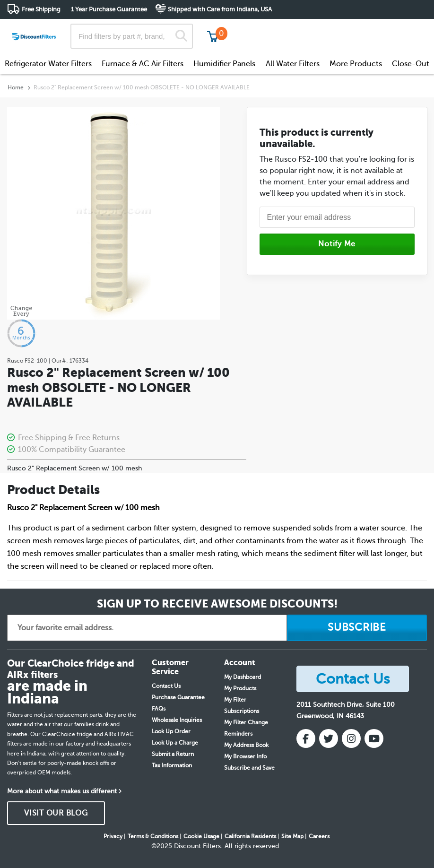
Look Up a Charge (175, 743)
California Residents (250, 836)
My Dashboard (243, 677)
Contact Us (166, 686)
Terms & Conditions (153, 836)
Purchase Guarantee (178, 697)
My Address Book (246, 745)
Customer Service (343, 28)
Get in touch (407, 29)
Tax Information (172, 765)
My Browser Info (245, 756)
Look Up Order (171, 731)
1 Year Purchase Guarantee (109, 9)
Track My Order (276, 28)
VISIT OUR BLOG (56, 813)
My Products (240, 688)
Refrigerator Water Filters (48, 64)
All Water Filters (293, 64)
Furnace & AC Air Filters (143, 64)
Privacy (113, 836)
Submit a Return (173, 754)
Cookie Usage (201, 836)
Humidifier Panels (224, 64)
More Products (356, 64)
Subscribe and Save (249, 768)
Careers (319, 836)
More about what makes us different (62, 791)
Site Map (292, 836)
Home (16, 87)
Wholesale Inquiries (177, 720)
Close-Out (411, 64)
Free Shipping (41, 9)
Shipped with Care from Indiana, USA (220, 9)
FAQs (159, 709)
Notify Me (337, 244)
